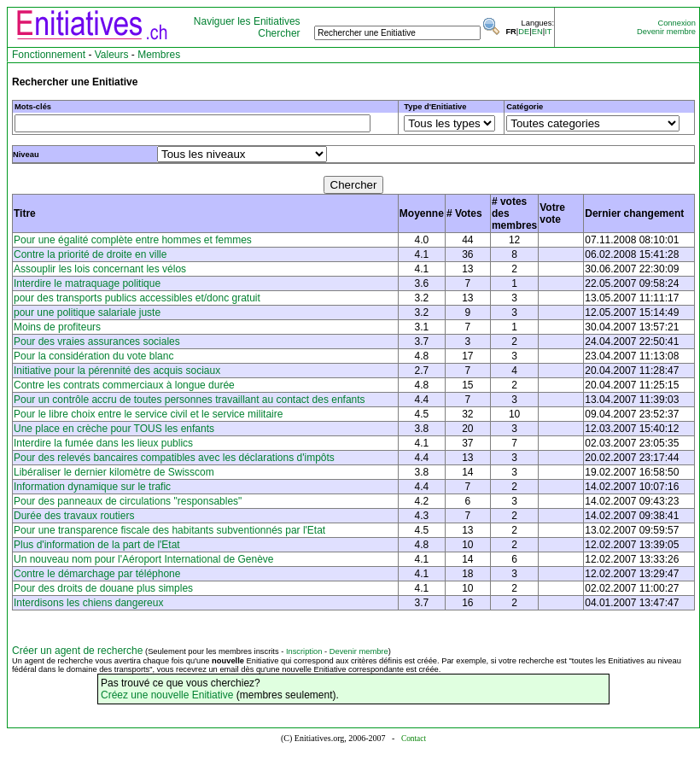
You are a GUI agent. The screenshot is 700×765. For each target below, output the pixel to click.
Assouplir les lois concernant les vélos (100, 269)
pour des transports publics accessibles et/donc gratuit (137, 298)
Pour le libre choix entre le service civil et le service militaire (148, 414)
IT (548, 32)
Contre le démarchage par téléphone (97, 574)
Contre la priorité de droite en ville (90, 254)
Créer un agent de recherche (77, 651)
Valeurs (112, 55)
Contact (414, 739)
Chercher (279, 33)
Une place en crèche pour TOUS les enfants (114, 429)
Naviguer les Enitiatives (247, 21)
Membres (159, 55)
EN (537, 32)
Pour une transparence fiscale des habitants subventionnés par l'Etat (169, 530)
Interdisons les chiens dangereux (88, 603)
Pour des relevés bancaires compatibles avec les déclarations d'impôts (174, 458)
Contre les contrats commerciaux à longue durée (124, 385)
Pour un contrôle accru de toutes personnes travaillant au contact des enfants (190, 400)
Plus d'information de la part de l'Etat (97, 545)
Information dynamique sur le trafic (92, 487)
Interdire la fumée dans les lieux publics (103, 443)
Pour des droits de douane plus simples (103, 588)
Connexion (677, 23)
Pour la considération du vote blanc (93, 356)
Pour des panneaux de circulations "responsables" (128, 501)
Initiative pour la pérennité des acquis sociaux (117, 371)
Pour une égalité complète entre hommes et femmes (133, 240)
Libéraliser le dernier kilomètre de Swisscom (114, 472)
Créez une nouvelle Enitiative (167, 695)
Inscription (304, 651)
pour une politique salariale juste (87, 312)
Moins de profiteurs (57, 327)
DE (524, 32)
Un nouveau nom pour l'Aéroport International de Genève (144, 559)
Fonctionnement (49, 55)
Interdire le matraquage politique (87, 283)
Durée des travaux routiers (74, 516)
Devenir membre (666, 32)
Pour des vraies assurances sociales (97, 342)
